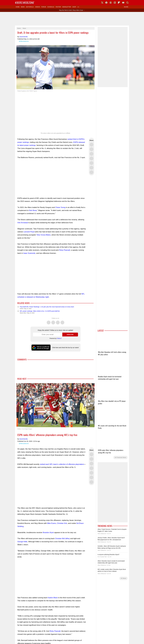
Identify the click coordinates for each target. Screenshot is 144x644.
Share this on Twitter (91, 145)
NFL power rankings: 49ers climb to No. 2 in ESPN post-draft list (40, 311)
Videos (37, 7)
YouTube (123, 3)
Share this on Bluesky (91, 158)
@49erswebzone (24, 41)
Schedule (51, 7)
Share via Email (91, 172)
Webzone (25, 3)
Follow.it (59, 338)
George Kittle (22, 542)
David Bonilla (23, 37)
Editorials (30, 7)
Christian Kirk (62, 523)
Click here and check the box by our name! (65, 348)
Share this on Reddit (91, 168)
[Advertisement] (52, 178)
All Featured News (120, 457)
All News (123, 578)
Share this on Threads (91, 154)
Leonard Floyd (29, 232)
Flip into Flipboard (91, 163)
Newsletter (67, 7)
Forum (44, 7)
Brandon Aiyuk (48, 533)
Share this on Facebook (91, 149)
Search (127, 3)
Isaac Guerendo (29, 253)
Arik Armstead (23, 223)
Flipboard (119, 3)
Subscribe (70, 335)
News (23, 7)
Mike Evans (52, 523)
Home (18, 7)
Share (126, 7)
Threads (58, 321)
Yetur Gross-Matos (44, 235)
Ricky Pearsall (65, 250)
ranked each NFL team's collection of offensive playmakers (62, 464)
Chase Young (60, 207)
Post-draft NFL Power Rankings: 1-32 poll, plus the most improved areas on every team (47, 307)
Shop (74, 7)
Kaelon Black (53, 598)
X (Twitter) (102, 3)
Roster (58, 7)
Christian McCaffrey (62, 539)
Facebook (53, 321)
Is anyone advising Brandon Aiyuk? (108, 555)
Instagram (62, 321)
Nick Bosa (33, 210)
